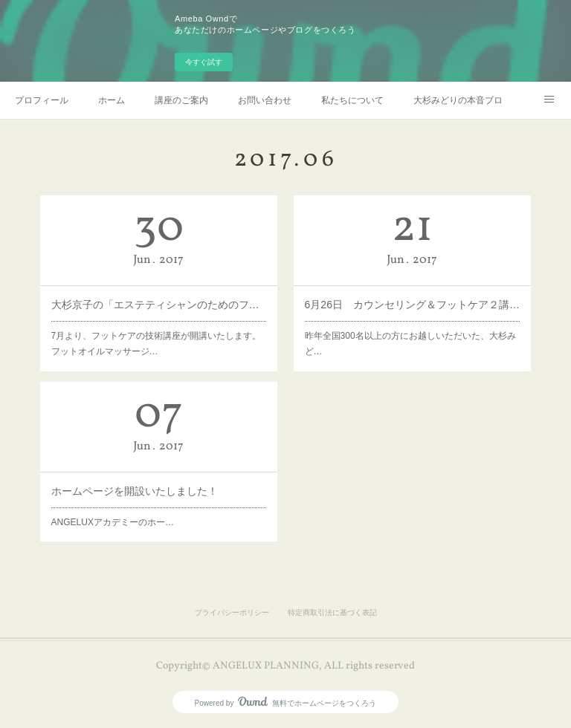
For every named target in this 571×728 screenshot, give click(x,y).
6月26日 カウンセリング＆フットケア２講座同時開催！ (413, 305)
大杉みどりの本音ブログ (458, 100)
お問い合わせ (265, 100)
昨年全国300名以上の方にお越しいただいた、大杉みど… (410, 344)
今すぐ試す (204, 62)
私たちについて (352, 100)
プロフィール (42, 100)
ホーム (112, 100)
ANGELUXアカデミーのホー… (113, 522)
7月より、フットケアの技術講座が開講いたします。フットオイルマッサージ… (157, 344)
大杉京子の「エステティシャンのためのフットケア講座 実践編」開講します (159, 305)
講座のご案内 (181, 100)
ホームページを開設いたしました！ (135, 491)
